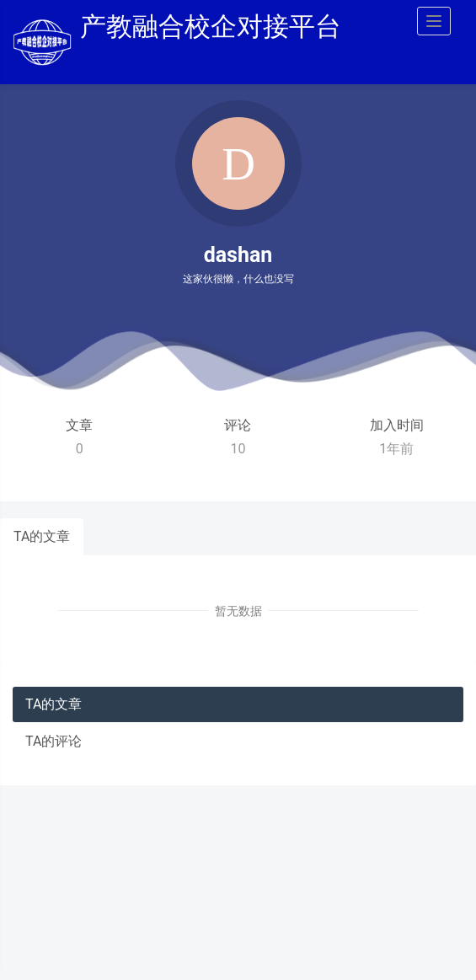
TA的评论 (53, 741)
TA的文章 (42, 536)
